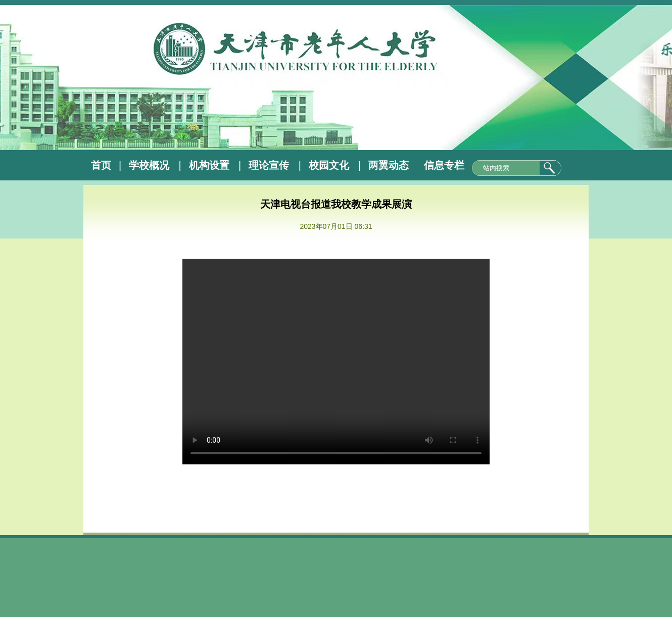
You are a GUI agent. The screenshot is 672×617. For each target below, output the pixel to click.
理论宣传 (269, 165)
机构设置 (209, 165)
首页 (101, 165)
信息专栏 (444, 165)
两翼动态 (389, 165)
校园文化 (329, 165)
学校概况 (149, 165)
